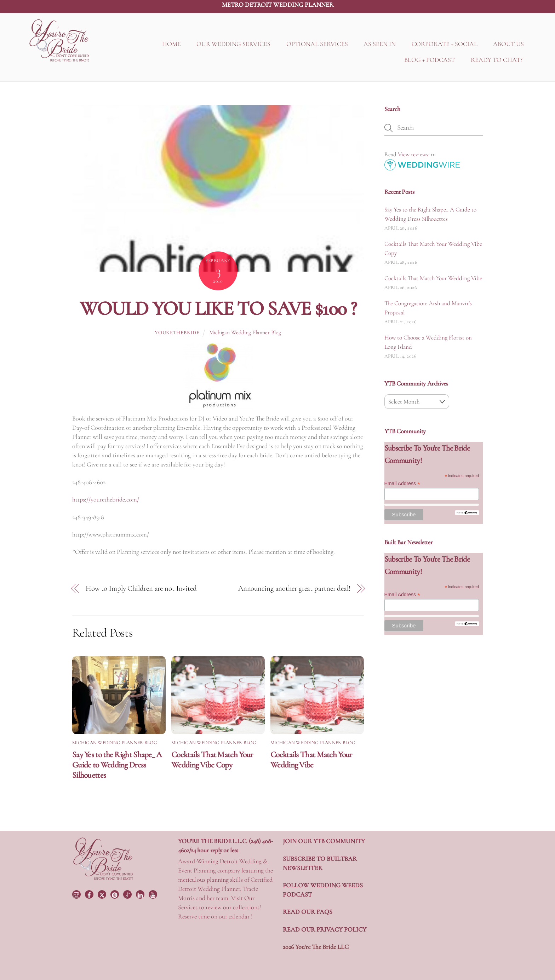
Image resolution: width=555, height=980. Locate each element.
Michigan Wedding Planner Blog (245, 332)
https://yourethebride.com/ (106, 499)
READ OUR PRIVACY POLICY (325, 929)
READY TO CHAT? (497, 60)
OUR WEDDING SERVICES (233, 44)
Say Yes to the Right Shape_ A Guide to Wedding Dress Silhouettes (117, 765)
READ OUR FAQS (308, 912)
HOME (171, 44)
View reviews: (414, 154)
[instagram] (77, 894)
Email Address (402, 484)
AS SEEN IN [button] (380, 44)
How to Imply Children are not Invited (141, 588)
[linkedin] (141, 894)
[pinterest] (115, 894)
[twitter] (103, 894)
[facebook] (90, 894)
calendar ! (241, 916)
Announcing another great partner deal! (294, 588)
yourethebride (177, 333)
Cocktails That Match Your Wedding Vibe (311, 760)
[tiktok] (128, 894)
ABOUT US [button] (508, 44)
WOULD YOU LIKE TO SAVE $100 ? (218, 308)
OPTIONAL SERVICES (317, 44)
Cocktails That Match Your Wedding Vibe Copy (212, 760)
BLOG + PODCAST (430, 60)
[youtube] (154, 894)
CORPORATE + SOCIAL (445, 44)
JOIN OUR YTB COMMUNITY (324, 841)
